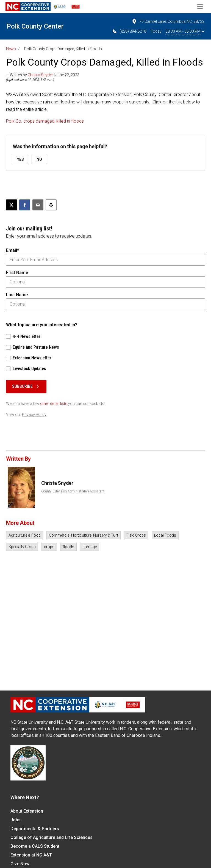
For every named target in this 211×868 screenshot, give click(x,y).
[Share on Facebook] (25, 205)
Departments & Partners (35, 829)
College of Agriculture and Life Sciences (52, 837)
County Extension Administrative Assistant (73, 491)
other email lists (54, 404)
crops (49, 547)
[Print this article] (51, 205)
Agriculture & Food (25, 535)
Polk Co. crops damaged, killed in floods (45, 121)
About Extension (27, 811)
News (11, 49)
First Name (17, 273)
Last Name (17, 295)
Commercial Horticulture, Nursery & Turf (84, 535)
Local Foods (165, 535)
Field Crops (136, 535)
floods (68, 547)
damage (90, 547)
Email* (13, 250)
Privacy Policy (34, 415)
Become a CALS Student (35, 846)
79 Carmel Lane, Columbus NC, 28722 (168, 21)
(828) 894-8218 (129, 31)
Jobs (16, 820)
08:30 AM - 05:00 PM (185, 31)
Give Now (20, 864)
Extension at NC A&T (31, 855)
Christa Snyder (40, 75)
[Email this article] (38, 205)
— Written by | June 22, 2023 (43, 75)
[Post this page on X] (12, 205)
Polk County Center (35, 26)
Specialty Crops (22, 547)
